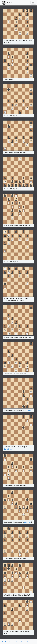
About (4, 642)
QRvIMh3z (28, 522)
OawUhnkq (8, 449)
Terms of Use (20, 642)
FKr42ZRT (28, 410)
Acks (29, 642)
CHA (10, 3)
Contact (11, 642)
